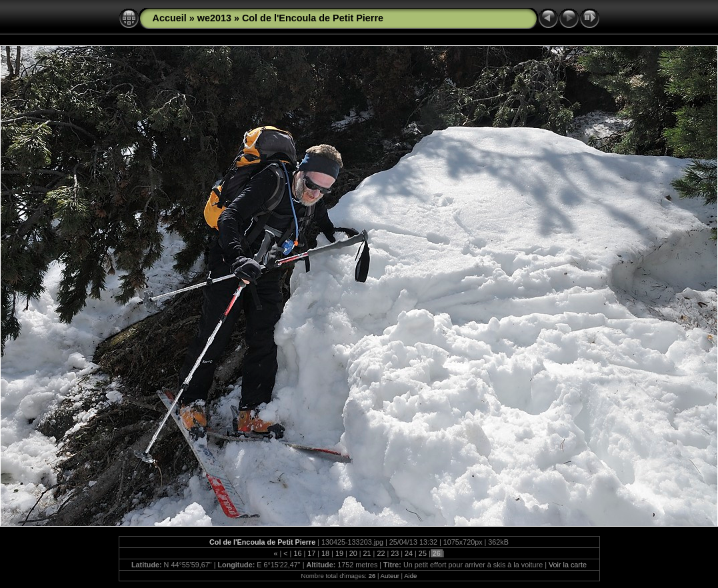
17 (311, 553)
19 (339, 553)
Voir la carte (568, 565)
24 (409, 553)
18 (325, 553)
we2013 (214, 18)
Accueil (170, 18)
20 (353, 553)
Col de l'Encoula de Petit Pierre (313, 18)
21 (367, 553)
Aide (410, 576)
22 (381, 553)
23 (395, 553)
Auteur (390, 576)
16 (297, 553)
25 (423, 553)
